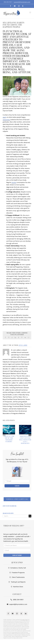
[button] (4, 435)
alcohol (14, 182)
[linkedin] (26, 614)
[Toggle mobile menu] (30, 12)
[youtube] (13, 614)
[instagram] (17, 614)
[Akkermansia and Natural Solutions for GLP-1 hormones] (25, 426)
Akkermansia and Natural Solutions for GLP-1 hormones (25, 440)
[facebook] (8, 614)
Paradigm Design (24, 620)
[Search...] (16, 516)
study (4, 117)
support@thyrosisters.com (22, 2)
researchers (6, 120)
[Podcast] (21, 614)
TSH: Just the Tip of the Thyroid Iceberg (9, 439)
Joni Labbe (23, 345)
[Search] (30, 516)
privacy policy (14, 632)
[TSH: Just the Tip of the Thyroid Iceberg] (9, 426)
